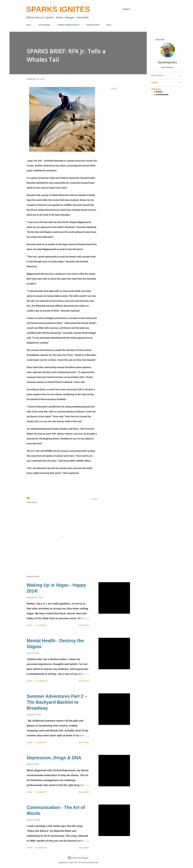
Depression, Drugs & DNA (54, 758)
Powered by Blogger (78, 858)
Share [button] (114, 89)
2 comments (41, 742)
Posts (158, 92)
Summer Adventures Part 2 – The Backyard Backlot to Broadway (57, 702)
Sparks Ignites (58, 9)
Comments (161, 94)
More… (110, 25)
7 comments (41, 625)
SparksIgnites (167, 62)
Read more (84, 625)
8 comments (41, 848)
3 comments (41, 792)
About (29, 25)
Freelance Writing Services (68, 25)
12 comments (41, 681)
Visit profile (168, 68)
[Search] (126, 9)
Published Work (93, 25)
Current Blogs (44, 25)
